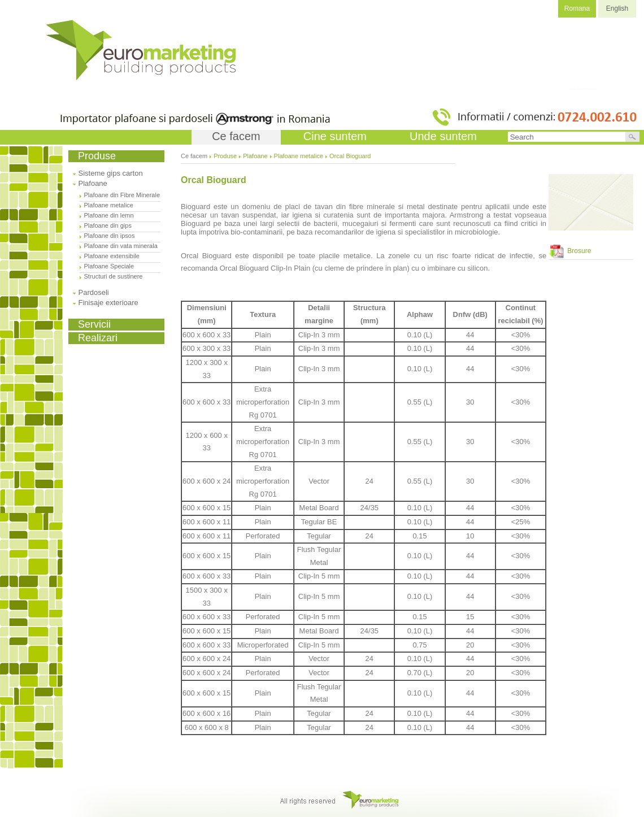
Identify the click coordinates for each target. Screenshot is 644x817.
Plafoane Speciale (109, 266)
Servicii (94, 324)
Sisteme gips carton (111, 173)
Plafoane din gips (108, 225)
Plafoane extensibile (112, 256)
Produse (225, 156)
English (617, 8)
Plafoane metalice (109, 205)
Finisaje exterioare (108, 303)
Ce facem (236, 136)
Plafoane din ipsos (110, 236)
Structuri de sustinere (114, 276)
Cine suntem (335, 136)
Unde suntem (443, 136)
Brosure (570, 251)
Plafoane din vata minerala (121, 246)
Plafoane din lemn (109, 215)
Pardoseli (94, 292)
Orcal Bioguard (350, 156)
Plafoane (93, 183)
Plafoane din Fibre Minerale (122, 195)
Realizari (98, 338)
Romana (577, 8)
